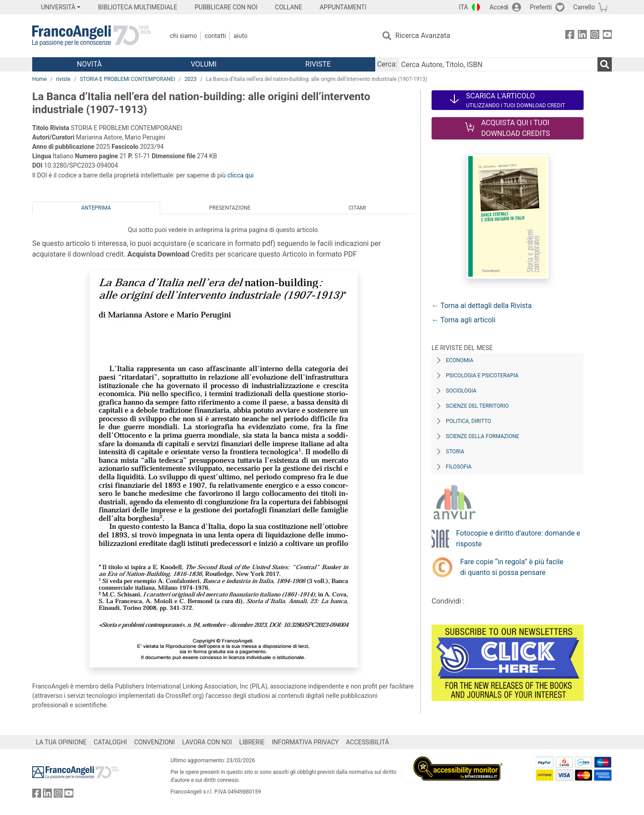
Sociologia (461, 391)
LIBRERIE (252, 742)
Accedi (499, 7)
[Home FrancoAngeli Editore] (91, 36)
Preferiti (541, 7)
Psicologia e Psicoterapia (482, 376)
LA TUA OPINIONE (61, 742)
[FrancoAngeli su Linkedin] (582, 36)
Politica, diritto (468, 421)
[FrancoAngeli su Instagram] (595, 36)
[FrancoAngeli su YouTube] (607, 36)
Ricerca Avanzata (423, 36)
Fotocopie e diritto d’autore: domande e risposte (518, 538)
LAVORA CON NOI (207, 742)
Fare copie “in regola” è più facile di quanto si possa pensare (512, 567)
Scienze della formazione (483, 436)
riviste (63, 79)
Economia (460, 360)
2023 (190, 79)
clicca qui (240, 175)
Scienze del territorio (477, 406)
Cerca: (387, 64)
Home (39, 79)
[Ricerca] (605, 64)
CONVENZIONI (155, 742)
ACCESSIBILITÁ (368, 742)
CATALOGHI (110, 742)
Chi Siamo (183, 36)
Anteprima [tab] (96, 208)
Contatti (215, 36)
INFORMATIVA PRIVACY (305, 742)
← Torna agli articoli (464, 320)
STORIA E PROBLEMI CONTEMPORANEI (127, 79)
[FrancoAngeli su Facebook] (570, 36)
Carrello (584, 7)
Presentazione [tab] (230, 208)
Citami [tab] (357, 208)
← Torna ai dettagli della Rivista (482, 306)
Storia (455, 452)
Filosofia (459, 467)
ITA (464, 7)
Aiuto (240, 36)
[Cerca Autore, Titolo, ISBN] (498, 64)
